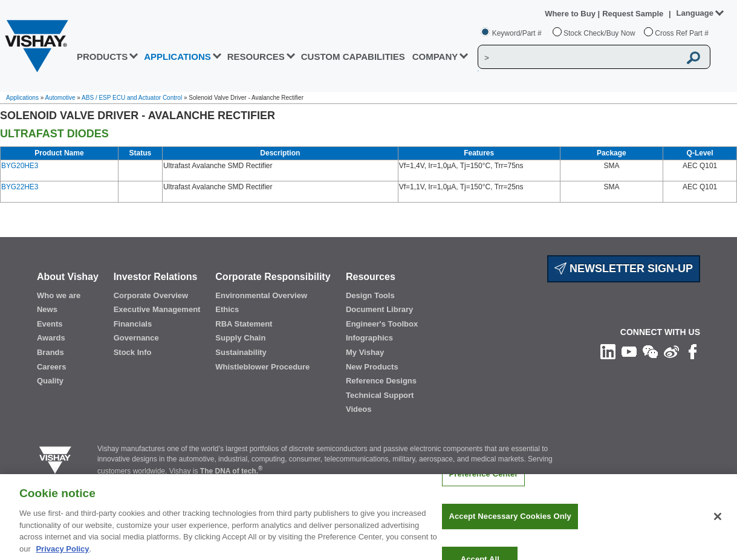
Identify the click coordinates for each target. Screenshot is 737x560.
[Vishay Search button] (694, 57)
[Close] (718, 523)
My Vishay (365, 352)
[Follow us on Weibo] (671, 351)
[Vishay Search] (579, 57)
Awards (51, 338)
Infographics (369, 338)
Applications (22, 98)
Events (50, 324)
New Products (372, 367)
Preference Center (483, 480)
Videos (359, 409)
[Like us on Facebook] (693, 351)
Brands (50, 352)
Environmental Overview (261, 295)
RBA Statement (244, 324)
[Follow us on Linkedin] (608, 351)
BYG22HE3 (20, 187)
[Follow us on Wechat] (650, 351)
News (47, 309)
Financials (133, 324)
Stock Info (133, 352)
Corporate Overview (151, 295)
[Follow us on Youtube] (629, 351)
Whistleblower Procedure (262, 367)
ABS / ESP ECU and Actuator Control (132, 98)
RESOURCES (256, 57)
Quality (50, 381)
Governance (136, 338)
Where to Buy (571, 14)
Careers (51, 367)
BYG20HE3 (20, 166)
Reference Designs (381, 381)
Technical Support (380, 395)
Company (435, 57)
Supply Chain (240, 338)
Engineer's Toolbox (382, 324)
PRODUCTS (102, 57)
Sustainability (241, 352)
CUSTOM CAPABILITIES (353, 57)
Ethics (227, 309)
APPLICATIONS (177, 57)
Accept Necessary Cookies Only (510, 523)
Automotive (60, 98)
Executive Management (157, 309)
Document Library (379, 309)
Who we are (59, 295)
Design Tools (370, 295)
